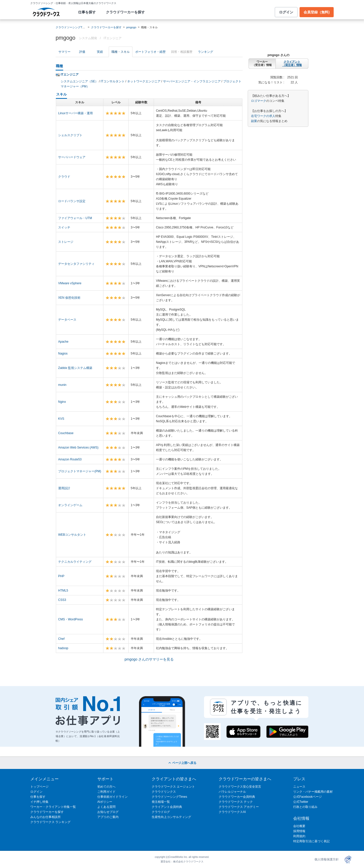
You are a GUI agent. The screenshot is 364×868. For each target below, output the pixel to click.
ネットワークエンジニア (144, 81)
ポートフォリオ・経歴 (150, 52)
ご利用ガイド (106, 792)
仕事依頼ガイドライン (112, 797)
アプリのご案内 (108, 817)
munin (62, 385)
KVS (61, 419)
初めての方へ (106, 787)
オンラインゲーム (70, 505)
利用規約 (299, 836)
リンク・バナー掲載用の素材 (313, 792)
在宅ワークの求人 (263, 116)
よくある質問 (106, 807)
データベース (67, 320)
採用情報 (299, 831)
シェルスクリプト (70, 135)
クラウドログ (161, 812)
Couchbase (66, 433)
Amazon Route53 (70, 459)
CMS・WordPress (71, 619)
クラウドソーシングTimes (169, 797)
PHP (61, 576)
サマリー (64, 52)
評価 (82, 52)
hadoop (63, 648)
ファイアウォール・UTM (75, 218)
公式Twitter (301, 802)
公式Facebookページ (308, 797)
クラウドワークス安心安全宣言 (240, 787)
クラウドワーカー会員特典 (237, 797)
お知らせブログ (108, 812)
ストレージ (66, 242)
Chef (61, 639)
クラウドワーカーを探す (125, 12)
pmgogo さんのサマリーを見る (149, 659)
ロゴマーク (259, 101)
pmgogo (131, 27)
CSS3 (62, 600)
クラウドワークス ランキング (50, 822)
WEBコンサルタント (72, 535)
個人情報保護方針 (327, 859)
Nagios (63, 354)
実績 (100, 52)
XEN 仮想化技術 (69, 298)
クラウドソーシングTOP (71, 27)
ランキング (206, 52)
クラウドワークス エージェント (173, 787)
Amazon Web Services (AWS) (78, 448)
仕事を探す (87, 12)
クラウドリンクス (164, 792)
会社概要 (299, 826)
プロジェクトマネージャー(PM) (80, 471)
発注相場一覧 (161, 802)
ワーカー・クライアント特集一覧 (53, 807)
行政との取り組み (305, 807)
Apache (63, 342)
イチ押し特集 (39, 802)
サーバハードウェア (72, 157)
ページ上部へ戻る (182, 763)
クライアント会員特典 (167, 807)
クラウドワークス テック (236, 802)
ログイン (286, 12)
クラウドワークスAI (232, 812)
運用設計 (64, 488)
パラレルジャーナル (232, 792)
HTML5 (63, 591)
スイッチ (64, 227)
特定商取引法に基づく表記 (311, 841)
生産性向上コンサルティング (171, 817)
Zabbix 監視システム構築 (75, 368)
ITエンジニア (113, 38)
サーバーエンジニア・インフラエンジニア (192, 81)
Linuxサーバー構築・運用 (75, 113)
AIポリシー (105, 802)
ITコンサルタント (113, 81)
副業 (254, 121)
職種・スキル (121, 52)
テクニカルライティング (75, 562)
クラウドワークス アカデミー (239, 807)
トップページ (39, 787)
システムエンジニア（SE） (79, 81)
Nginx (62, 402)
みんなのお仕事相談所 (45, 817)
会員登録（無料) (317, 12)
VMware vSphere (70, 283)
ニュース (299, 787)
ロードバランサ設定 (72, 201)
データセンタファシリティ (76, 264)
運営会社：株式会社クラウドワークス (182, 862)
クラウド (64, 177)
